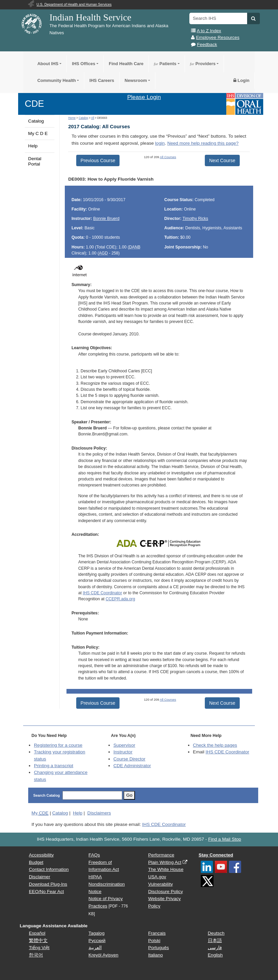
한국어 (36, 955)
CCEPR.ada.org (121, 599)
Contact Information (49, 869)
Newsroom (136, 80)
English (215, 955)
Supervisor (124, 745)
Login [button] (241, 80)
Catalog (36, 121)
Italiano (155, 955)
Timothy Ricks (195, 219)
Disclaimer (39, 877)
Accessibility (41, 855)
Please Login (144, 97)
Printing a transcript (54, 766)
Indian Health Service (90, 17)
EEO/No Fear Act (46, 892)
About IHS (48, 64)
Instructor (123, 752)
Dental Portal (35, 161)
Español (37, 933)
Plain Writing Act (165, 862)
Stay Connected (216, 855)
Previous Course (98, 160)
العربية (95, 948)
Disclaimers (99, 813)
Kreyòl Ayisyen (104, 955)
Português (158, 948)
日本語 (215, 941)
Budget (36, 862)
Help (33, 146)
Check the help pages (215, 745)
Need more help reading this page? (203, 143)
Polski (154, 941)
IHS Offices (83, 64)
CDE (34, 104)
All (92, 118)
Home (72, 118)
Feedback (207, 44)
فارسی (215, 948)
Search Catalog (47, 795)
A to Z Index (209, 31)
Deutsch (216, 933)
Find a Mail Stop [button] (225, 839)
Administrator (132, 766)
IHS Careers (102, 80)
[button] (253, 18)
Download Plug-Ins (48, 884)
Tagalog (97, 933)
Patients (165, 64)
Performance (161, 855)
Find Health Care (126, 64)
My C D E (38, 133)
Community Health (57, 80)
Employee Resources (218, 37)
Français (157, 933)
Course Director (129, 759)
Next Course (222, 160)
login (160, 143)
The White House (166, 869)
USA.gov (157, 877)
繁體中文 (38, 941)
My (40, 813)
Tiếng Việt (39, 948)
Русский (97, 941)
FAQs (94, 855)
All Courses (168, 157)
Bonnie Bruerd (106, 219)
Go (129, 795)
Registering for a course (58, 745)
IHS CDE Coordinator (103, 593)
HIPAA (95, 877)
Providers (203, 64)
